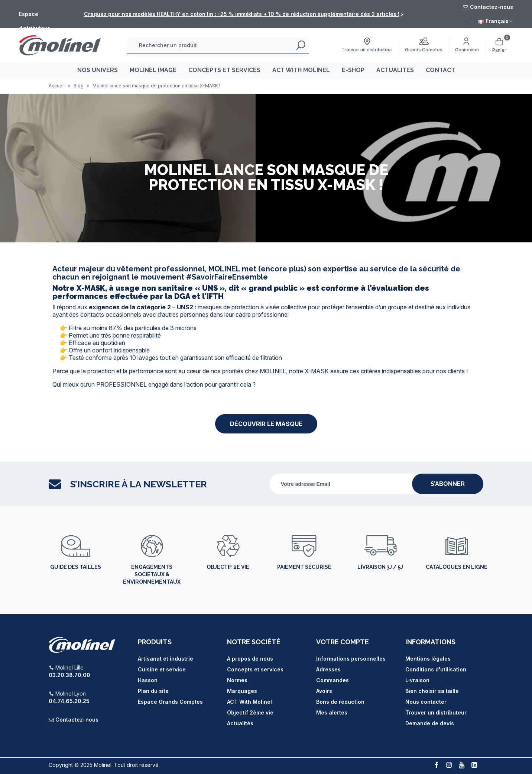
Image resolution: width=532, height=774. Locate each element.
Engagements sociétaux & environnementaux (152, 574)
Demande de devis (430, 723)
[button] (266, 424)
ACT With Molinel (249, 702)
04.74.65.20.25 (69, 701)
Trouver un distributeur (436, 712)
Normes (237, 680)
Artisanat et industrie (166, 659)
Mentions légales (428, 659)
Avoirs (324, 691)
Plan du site (153, 691)
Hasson (148, 680)
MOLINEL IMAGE (153, 70)
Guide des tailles (76, 567)
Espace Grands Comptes (170, 702)
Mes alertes (332, 712)
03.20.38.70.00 (69, 675)
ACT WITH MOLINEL (301, 70)
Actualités (240, 723)
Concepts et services (255, 669)
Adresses (328, 669)
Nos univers (98, 70)
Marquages (242, 691)
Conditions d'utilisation (436, 669)
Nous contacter (426, 702)
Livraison (417, 680)
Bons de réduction (340, 702)
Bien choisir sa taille (432, 691)
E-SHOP (353, 70)
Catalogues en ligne (457, 567)
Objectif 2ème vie (250, 712)
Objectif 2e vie (228, 567)
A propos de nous (250, 659)
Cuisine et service (162, 669)
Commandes (332, 680)
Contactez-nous (77, 720)
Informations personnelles (351, 659)
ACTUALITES (395, 70)
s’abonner (448, 484)
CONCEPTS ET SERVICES (224, 70)
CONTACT (440, 70)
